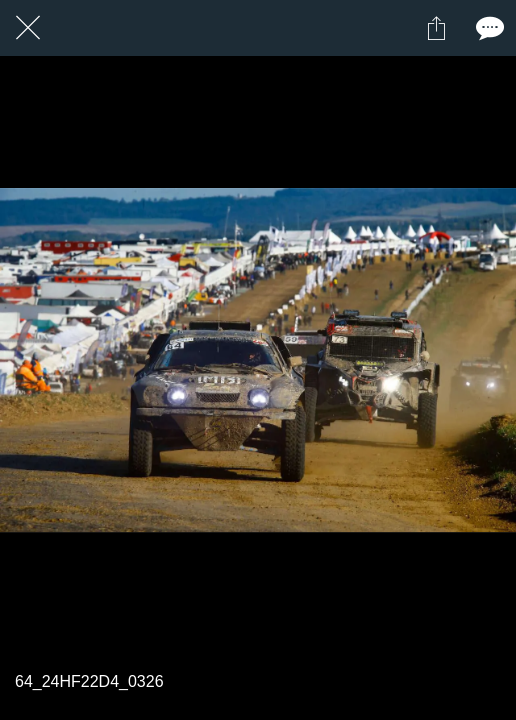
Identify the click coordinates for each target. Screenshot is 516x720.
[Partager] (436, 28)
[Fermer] (28, 28)
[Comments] (488, 28)
